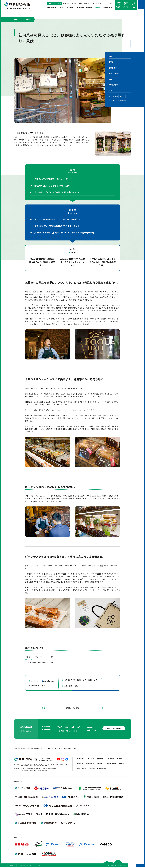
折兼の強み (52, 8)
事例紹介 (98, 8)
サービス (61, 8)
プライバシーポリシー (8, 865)
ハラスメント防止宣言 (25, 865)
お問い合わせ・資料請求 (111, 728)
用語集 (87, 3)
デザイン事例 (77, 3)
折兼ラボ (67, 3)
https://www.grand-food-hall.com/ (40, 662)
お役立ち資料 (96, 3)
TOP (16, 748)
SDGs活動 (80, 8)
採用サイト (108, 8)
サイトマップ (39, 865)
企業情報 (89, 8)
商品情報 (70, 8)
